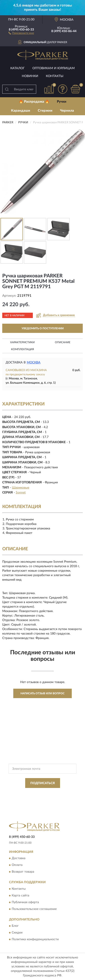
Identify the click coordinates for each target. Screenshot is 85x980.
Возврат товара (23, 872)
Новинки (30, 76)
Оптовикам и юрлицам (54, 68)
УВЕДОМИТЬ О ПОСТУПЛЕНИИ (43, 328)
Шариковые (21, 488)
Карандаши (21, 111)
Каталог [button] (18, 68)
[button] (21, 33)
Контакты (55, 76)
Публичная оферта (25, 902)
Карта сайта (20, 896)
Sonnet (21, 493)
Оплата (17, 865)
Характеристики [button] (22, 342)
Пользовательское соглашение (34, 909)
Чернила (67, 111)
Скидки (17, 933)
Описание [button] (63, 342)
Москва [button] (34, 363)
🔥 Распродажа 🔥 (34, 102)
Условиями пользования (53, 797)
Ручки (62, 102)
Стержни (45, 111)
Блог (15, 926)
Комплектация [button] (22, 349)
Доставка (19, 858)
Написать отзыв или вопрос (42, 693)
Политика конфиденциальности (35, 939)
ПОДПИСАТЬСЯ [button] (43, 783)
